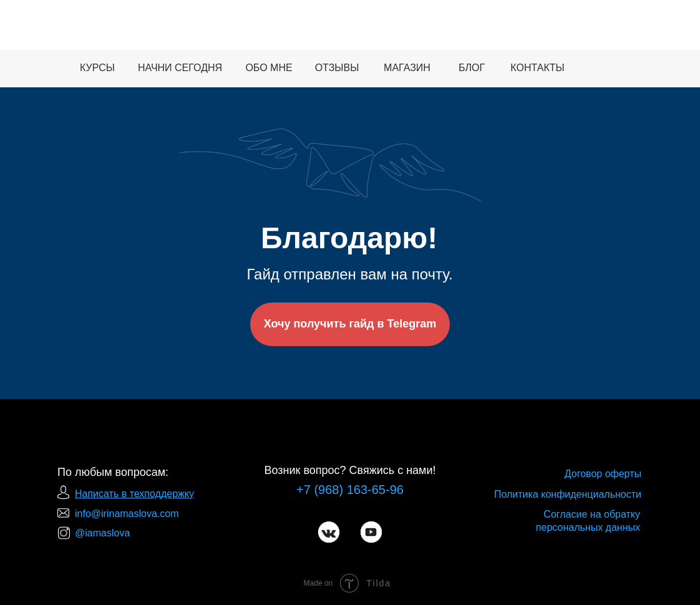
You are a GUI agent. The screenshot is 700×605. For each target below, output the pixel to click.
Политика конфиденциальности (568, 494)
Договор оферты (603, 474)
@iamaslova (102, 533)
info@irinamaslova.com (127, 514)
